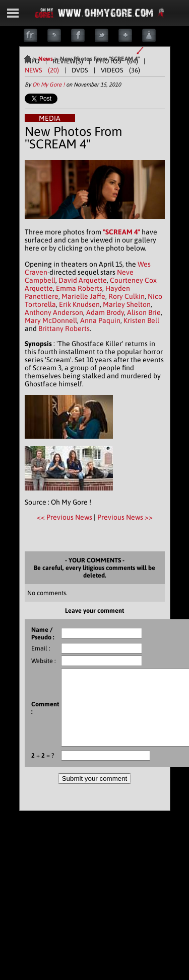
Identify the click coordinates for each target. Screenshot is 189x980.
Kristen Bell (141, 320)
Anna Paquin (100, 320)
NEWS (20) (42, 70)
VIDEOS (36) (120, 70)
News (46, 59)
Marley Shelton (127, 304)
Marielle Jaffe (83, 296)
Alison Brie (144, 312)
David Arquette (83, 280)
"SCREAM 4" (121, 232)
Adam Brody (105, 312)
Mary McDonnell (51, 320)
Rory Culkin (127, 296)
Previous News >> (125, 517)
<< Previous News (65, 517)
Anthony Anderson (54, 312)
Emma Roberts (79, 288)
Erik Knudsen (79, 304)
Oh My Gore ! (48, 85)
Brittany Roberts (64, 329)
